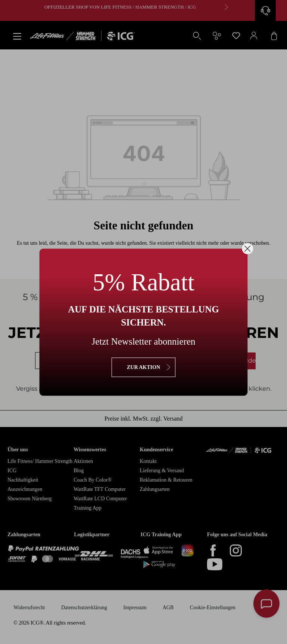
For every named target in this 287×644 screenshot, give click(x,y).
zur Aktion (143, 367)
